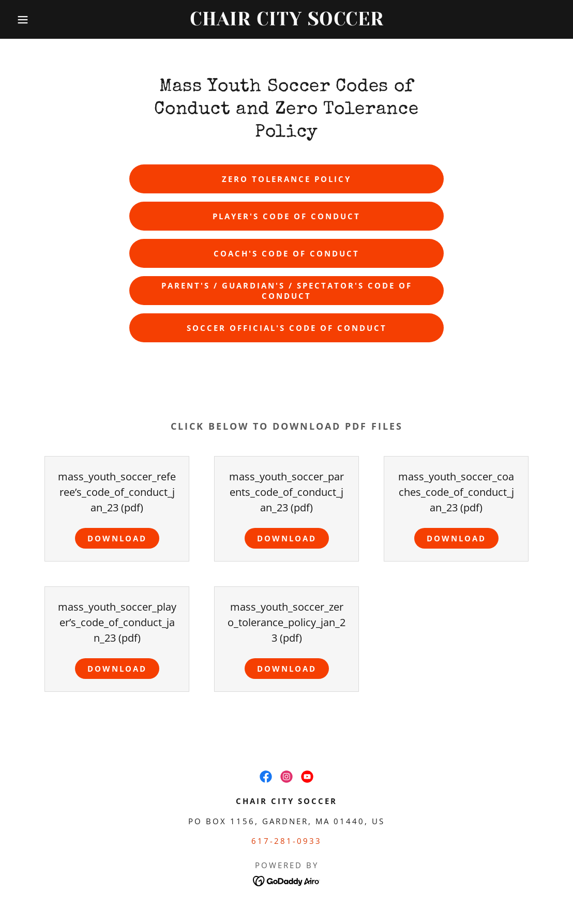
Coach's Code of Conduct (286, 253)
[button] (29, 20)
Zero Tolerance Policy (286, 179)
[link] (286, 21)
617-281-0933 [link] (286, 841)
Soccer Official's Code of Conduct (287, 328)
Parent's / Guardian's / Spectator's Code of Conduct (287, 291)
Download (117, 538)
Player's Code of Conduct (286, 216)
